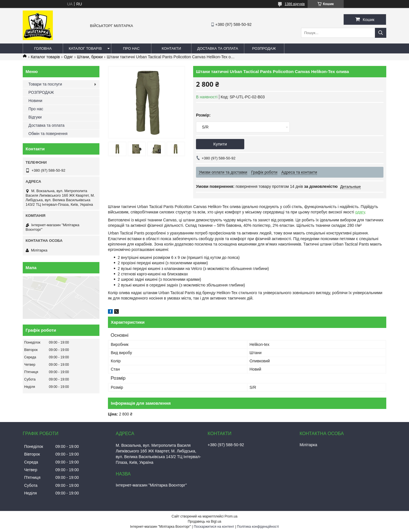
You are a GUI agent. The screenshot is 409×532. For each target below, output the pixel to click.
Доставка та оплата (218, 48)
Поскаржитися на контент (214, 527)
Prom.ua (231, 516)
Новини (35, 101)
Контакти (171, 48)
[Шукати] (381, 33)
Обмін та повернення (48, 134)
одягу (360, 212)
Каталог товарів (85, 48)
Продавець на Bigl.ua (204, 521)
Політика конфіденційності (258, 527)
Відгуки (35, 117)
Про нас (131, 48)
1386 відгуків (295, 4)
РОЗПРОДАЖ (264, 48)
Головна (43, 48)
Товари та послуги (45, 84)
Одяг (68, 57)
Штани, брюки (90, 57)
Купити (220, 144)
